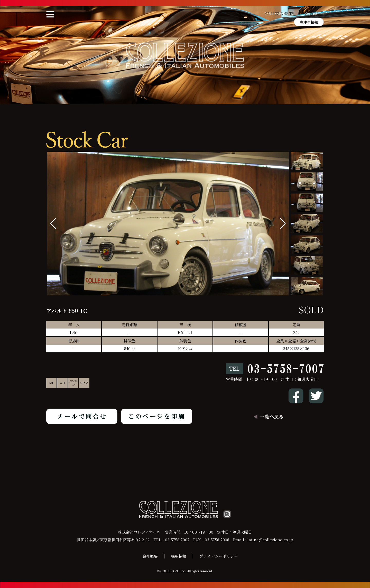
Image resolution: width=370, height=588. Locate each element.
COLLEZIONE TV (279, 13)
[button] (283, 224)
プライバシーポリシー (219, 556)
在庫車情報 (309, 22)
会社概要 (150, 556)
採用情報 (179, 556)
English (312, 13)
